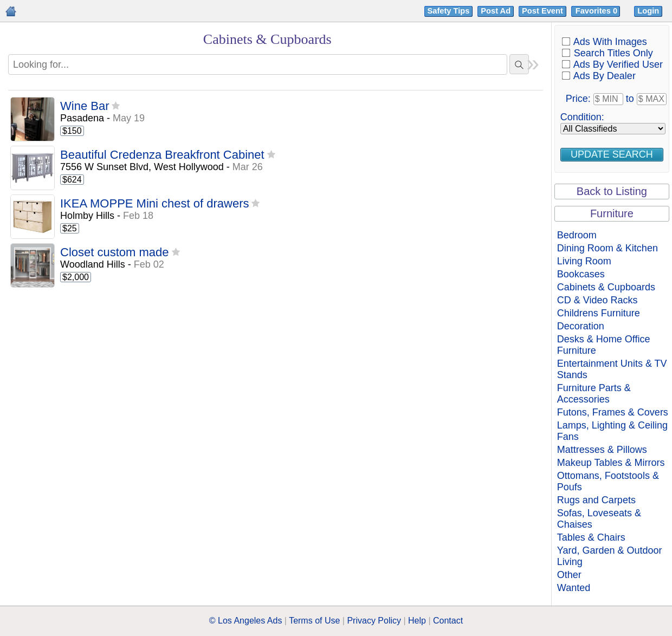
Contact (448, 621)
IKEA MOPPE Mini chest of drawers (154, 204)
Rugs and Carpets (596, 500)
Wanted (574, 588)
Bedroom (577, 235)
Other (569, 575)
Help (417, 621)
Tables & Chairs (591, 537)
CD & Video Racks (597, 300)
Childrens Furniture (599, 313)
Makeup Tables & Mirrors (611, 463)
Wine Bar (85, 106)
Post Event (542, 11)
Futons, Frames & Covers (613, 412)
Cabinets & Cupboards (606, 287)
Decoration (581, 326)
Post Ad (496, 11)
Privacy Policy (374, 621)
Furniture (612, 213)
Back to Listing (612, 191)
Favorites (597, 11)
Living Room (584, 261)
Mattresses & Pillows (602, 450)
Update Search (612, 154)
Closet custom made (115, 253)
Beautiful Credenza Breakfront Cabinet (162, 155)
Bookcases (581, 274)
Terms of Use (314, 621)
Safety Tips (449, 11)
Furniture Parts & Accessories (594, 394)
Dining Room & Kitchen (608, 248)
